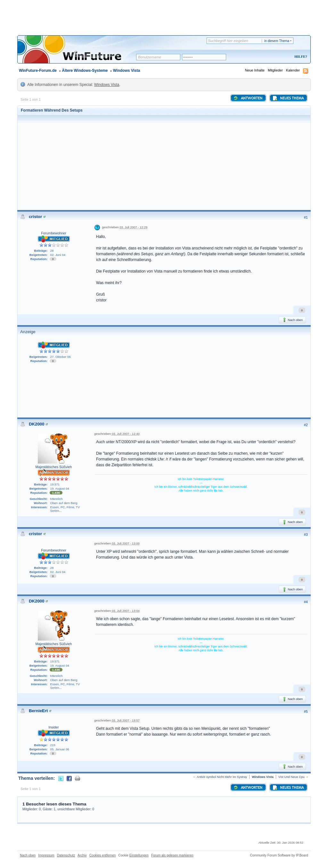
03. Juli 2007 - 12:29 (133, 227)
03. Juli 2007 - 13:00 (126, 543)
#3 (306, 535)
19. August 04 (60, 489)
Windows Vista (127, 71)
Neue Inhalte (255, 70)
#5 (306, 712)
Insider (53, 727)
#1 (306, 217)
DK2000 (37, 424)
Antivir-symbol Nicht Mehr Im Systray (222, 777)
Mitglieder (275, 70)
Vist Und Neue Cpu (291, 777)
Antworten (248, 98)
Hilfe (300, 56)
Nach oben (292, 320)
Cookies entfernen (103, 855)
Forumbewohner (54, 233)
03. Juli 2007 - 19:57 (126, 720)
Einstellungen (139, 855)
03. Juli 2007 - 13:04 (126, 611)
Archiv (82, 855)
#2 (306, 425)
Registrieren (274, 57)
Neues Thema (288, 98)
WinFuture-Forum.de (38, 71)
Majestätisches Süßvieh (53, 467)
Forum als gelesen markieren (172, 855)
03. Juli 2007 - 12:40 (126, 434)
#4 (306, 602)
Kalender (293, 70)
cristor (35, 217)
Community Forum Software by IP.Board (279, 855)
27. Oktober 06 (61, 357)
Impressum (46, 855)
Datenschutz (66, 855)
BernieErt (38, 711)
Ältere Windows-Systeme (85, 71)
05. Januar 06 (60, 749)
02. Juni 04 (58, 255)
